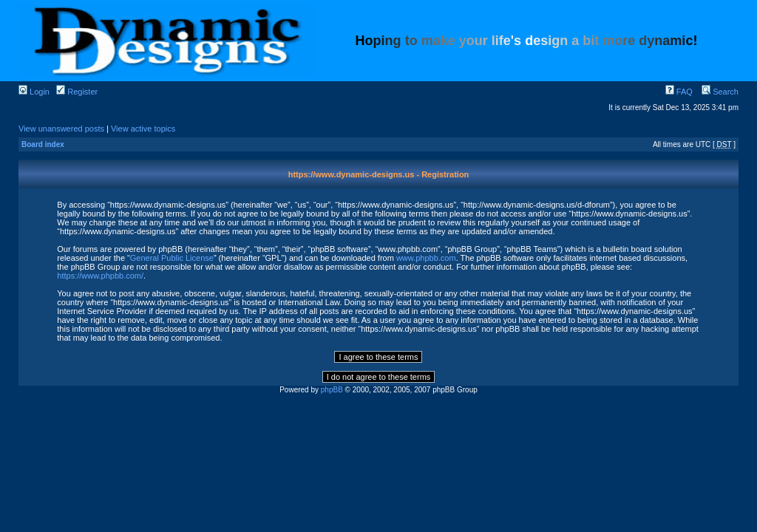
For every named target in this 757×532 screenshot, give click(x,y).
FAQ (679, 92)
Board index (43, 144)
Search (720, 92)
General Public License (172, 258)
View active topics (143, 129)
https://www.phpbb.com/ (100, 276)
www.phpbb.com (426, 258)
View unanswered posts (61, 129)
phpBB (332, 390)
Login (34, 92)
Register (77, 92)
